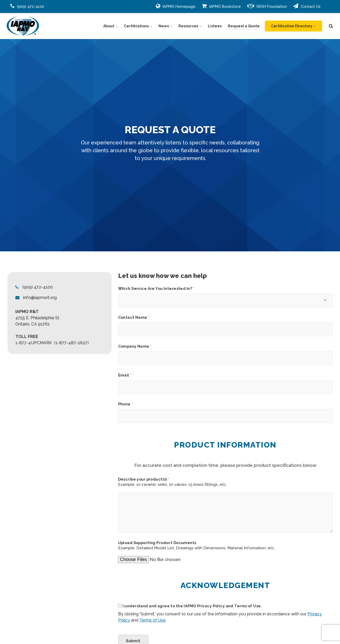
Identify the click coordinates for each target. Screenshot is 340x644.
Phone (126, 404)
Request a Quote (244, 26)
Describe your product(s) (144, 479)
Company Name (135, 346)
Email (125, 375)
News (165, 26)
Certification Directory (293, 26)
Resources (190, 26)
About (110, 26)
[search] (331, 26)
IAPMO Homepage (176, 6)
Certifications (138, 26)
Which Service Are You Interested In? (156, 289)
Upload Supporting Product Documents (157, 543)
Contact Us (307, 6)
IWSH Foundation (267, 6)
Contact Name (134, 317)
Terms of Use (153, 620)
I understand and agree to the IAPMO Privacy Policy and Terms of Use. (192, 606)
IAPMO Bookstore (221, 6)
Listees (215, 26)
